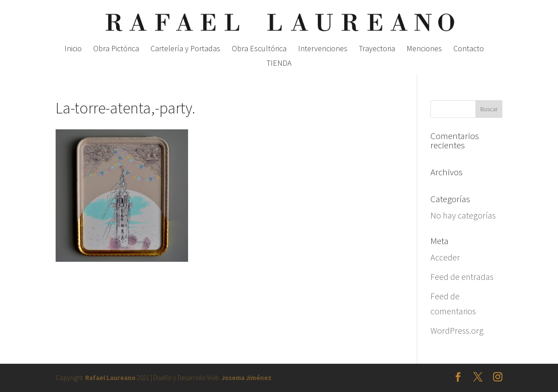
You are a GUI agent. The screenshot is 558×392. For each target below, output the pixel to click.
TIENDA (279, 64)
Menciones (424, 49)
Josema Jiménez (247, 378)
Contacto (469, 49)
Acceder (445, 257)
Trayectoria (377, 49)
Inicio (73, 49)
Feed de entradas (462, 277)
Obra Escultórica (259, 49)
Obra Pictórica (116, 49)
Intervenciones (323, 49)
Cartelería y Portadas (185, 49)
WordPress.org (457, 330)
